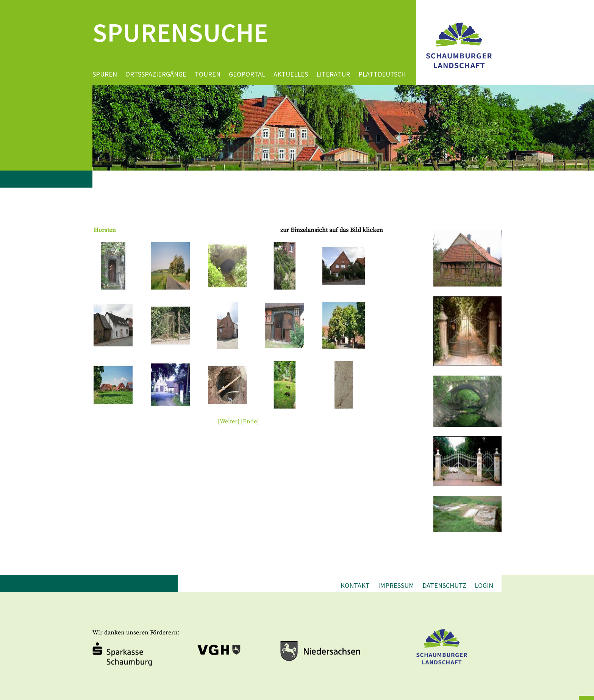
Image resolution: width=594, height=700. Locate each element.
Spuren (105, 74)
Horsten (105, 230)
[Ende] (250, 421)
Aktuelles (291, 74)
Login (484, 585)
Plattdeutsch (382, 74)
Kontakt (355, 585)
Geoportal (247, 74)
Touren (208, 74)
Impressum (396, 585)
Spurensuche (180, 32)
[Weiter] (229, 421)
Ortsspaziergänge (156, 74)
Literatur (333, 74)
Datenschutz (444, 585)
